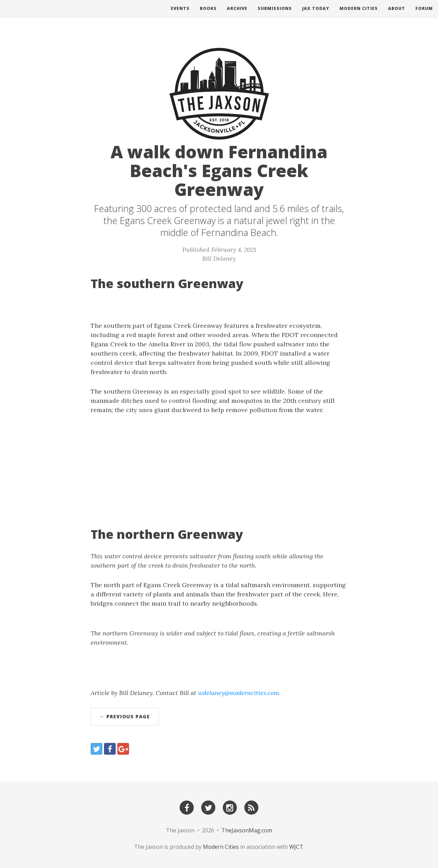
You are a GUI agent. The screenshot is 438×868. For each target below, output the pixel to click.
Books (208, 15)
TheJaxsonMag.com (247, 830)
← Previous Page (125, 716)
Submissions (275, 15)
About (397, 15)
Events (180, 15)
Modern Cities (359, 15)
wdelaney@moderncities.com (239, 693)
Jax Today (316, 15)
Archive (237, 15)
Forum (424, 15)
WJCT (296, 847)
